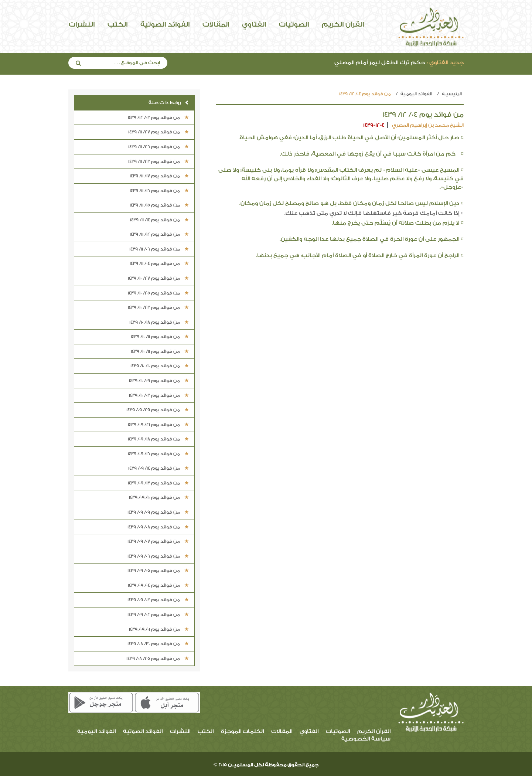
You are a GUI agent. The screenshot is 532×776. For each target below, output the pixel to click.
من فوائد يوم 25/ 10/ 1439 (158, 293)
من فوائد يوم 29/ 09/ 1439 (158, 410)
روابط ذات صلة (169, 103)
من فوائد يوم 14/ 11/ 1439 (159, 220)
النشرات (82, 24)
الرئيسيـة (452, 94)
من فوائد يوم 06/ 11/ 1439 (159, 249)
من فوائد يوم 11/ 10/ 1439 (160, 337)
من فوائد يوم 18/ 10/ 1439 (159, 322)
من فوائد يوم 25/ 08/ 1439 (158, 658)
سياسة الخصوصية (366, 739)
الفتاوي (254, 24)
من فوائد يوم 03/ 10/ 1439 (159, 395)
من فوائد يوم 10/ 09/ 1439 (159, 497)
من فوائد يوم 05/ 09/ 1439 (158, 571)
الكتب (117, 24)
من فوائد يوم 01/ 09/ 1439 (159, 629)
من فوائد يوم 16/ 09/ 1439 (158, 454)
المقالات (216, 24)
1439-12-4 (374, 125)
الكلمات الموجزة (242, 731)
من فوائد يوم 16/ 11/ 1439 (159, 191)
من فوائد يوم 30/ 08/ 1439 (158, 644)
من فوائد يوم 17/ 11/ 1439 (159, 176)
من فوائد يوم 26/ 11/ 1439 (158, 147)
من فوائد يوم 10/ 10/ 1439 (160, 366)
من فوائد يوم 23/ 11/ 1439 (158, 161)
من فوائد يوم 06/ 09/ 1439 (158, 556)
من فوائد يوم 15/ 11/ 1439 (159, 205)
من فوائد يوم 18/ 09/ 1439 (158, 439)
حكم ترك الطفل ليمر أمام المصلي (399, 63)
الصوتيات (294, 24)
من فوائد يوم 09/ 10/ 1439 (159, 381)
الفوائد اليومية (416, 94)
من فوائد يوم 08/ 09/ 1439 (158, 527)
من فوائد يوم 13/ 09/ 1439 (158, 483)
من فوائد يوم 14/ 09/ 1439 (158, 468)
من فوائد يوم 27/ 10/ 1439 (158, 278)
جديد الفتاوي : (445, 63)
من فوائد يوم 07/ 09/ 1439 (158, 541)
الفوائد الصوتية (165, 24)
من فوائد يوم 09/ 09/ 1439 (158, 512)
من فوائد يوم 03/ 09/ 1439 (158, 600)
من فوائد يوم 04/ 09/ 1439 (158, 585)
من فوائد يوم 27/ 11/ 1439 (158, 132)
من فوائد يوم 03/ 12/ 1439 (158, 118)
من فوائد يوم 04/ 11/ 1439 (159, 263)
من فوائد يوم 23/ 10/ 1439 (158, 307)
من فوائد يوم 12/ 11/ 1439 (159, 234)
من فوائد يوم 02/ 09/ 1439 (158, 615)
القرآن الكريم (343, 24)
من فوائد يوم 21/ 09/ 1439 (158, 425)
